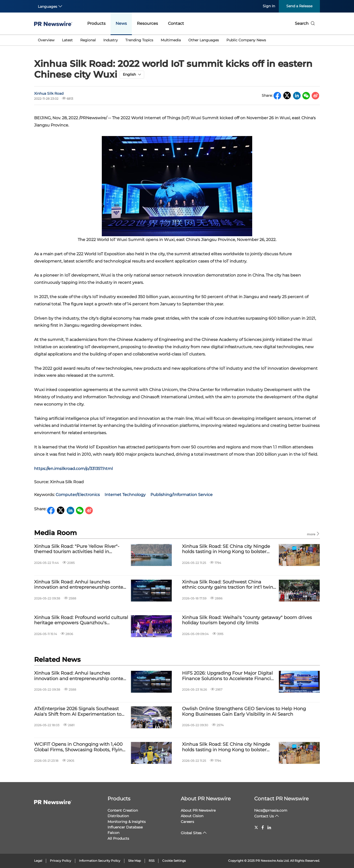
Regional (88, 40)
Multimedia (171, 40)
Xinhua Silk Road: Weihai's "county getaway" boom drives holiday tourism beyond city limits (247, 620)
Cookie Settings (174, 861)
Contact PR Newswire (281, 799)
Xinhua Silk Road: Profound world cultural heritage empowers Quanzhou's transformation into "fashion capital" (81, 620)
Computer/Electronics (78, 495)
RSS (152, 861)
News (121, 23)
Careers (187, 822)
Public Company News (246, 40)
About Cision (192, 816)
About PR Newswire (206, 799)
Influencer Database (125, 827)
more (313, 534)
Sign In (269, 6)
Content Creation (123, 810)
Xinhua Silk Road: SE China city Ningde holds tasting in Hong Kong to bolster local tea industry (226, 549)
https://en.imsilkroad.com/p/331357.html (73, 469)
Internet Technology (125, 495)
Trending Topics (139, 40)
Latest (67, 40)
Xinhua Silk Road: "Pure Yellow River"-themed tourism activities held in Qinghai (77, 549)
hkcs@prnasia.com (271, 810)
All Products (118, 838)
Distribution (118, 816)
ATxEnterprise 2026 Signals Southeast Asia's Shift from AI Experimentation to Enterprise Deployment (78, 712)
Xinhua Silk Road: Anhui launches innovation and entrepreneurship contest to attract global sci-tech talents (81, 585)
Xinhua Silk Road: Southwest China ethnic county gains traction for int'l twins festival (229, 585)
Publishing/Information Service (182, 495)
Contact (176, 23)
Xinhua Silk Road (49, 93)
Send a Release (299, 6)
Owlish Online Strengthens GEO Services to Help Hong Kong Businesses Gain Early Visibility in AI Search (244, 712)
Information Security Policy (100, 861)
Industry (111, 40)
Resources (147, 23)
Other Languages (204, 40)
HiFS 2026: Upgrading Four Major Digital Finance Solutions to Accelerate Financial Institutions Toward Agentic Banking (228, 676)
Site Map (135, 861)
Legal (38, 861)
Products (96, 23)
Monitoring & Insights (127, 822)
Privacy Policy (61, 861)
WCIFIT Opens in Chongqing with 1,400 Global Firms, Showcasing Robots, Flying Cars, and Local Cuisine (80, 747)
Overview (46, 40)
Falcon (113, 833)
